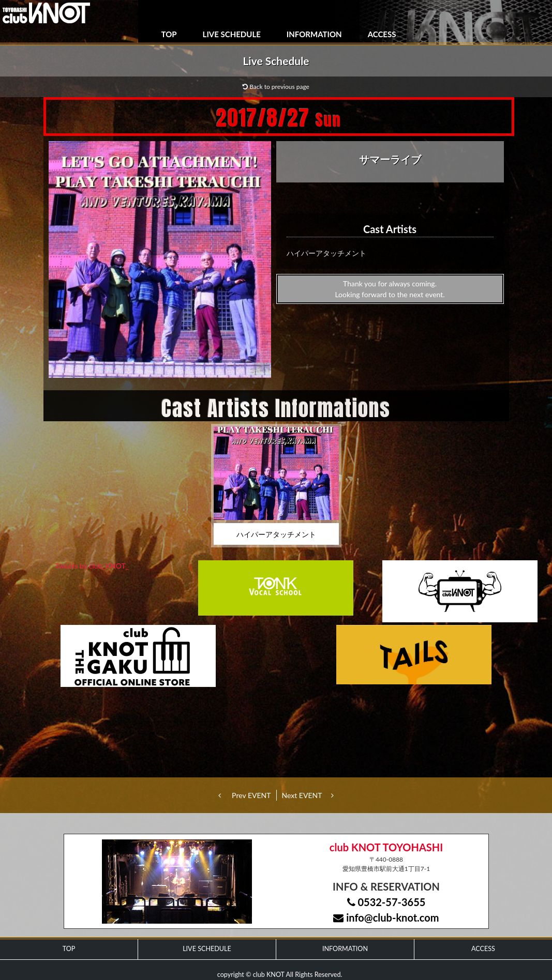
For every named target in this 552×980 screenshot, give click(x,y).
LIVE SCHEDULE (232, 34)
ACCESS (382, 34)
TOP (169, 34)
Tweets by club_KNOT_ (92, 566)
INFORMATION (314, 34)
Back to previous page (276, 87)
